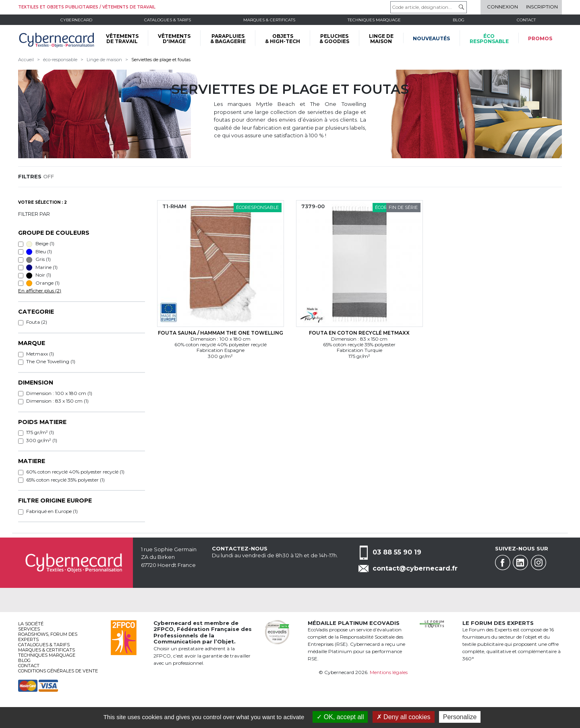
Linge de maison (104, 60)
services (29, 629)
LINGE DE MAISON (381, 39)
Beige (40, 244)
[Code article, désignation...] (429, 7)
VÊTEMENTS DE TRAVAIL (122, 39)
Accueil (26, 60)
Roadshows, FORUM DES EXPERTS (48, 637)
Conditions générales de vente (58, 671)
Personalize (460, 717)
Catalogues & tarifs (168, 20)
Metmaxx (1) (40, 354)
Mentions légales (389, 672)
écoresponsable (489, 39)
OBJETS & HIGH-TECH (283, 39)
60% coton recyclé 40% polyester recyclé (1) (75, 472)
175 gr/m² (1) (40, 432)
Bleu (39, 252)
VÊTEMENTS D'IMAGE (174, 39)
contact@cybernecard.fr (415, 568)
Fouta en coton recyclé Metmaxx (359, 333)
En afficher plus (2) (40, 291)
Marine (42, 267)
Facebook (503, 563)
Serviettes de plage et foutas (161, 60)
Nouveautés (431, 38)
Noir (39, 275)
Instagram (539, 563)
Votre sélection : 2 (42, 202)
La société (31, 624)
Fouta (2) (37, 322)
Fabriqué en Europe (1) (52, 511)
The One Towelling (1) (51, 361)
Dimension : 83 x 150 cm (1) (57, 401)
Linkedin (520, 563)
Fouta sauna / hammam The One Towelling (221, 333)
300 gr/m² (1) (42, 440)
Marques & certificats (269, 20)
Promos (540, 38)
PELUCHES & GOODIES (334, 39)
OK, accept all (340, 717)
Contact (526, 20)
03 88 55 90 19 (397, 552)
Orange (43, 283)
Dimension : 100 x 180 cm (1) (59, 393)
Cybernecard (76, 20)
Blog (24, 660)
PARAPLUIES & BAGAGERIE (228, 39)
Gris (38, 259)
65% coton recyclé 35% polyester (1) (65, 480)
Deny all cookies (404, 717)
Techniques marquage (374, 20)
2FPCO (164, 629)
